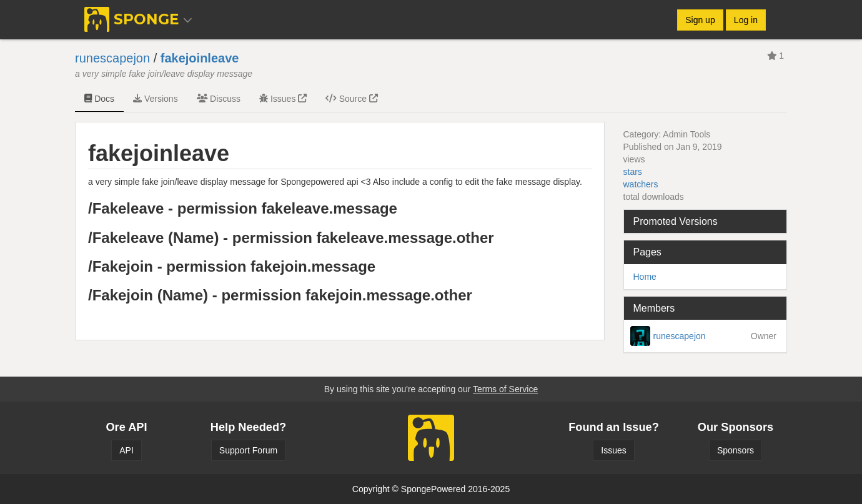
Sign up (700, 20)
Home (645, 277)
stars (633, 172)
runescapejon (112, 58)
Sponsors (736, 450)
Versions (156, 99)
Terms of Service (505, 389)
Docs (99, 99)
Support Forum (248, 450)
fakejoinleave (200, 58)
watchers (641, 184)
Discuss (219, 99)
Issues (283, 99)
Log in (746, 20)
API (126, 450)
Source (352, 99)
